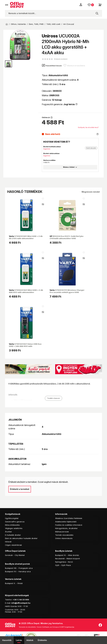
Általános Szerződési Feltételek (69, 518)
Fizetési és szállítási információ (69, 525)
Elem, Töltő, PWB (36, 24)
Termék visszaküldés (64, 535)
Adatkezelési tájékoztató (66, 522)
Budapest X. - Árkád (14, 583)
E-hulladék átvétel (13, 535)
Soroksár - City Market (15, 555)
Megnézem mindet (91, 192)
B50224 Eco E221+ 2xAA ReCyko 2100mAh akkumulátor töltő (67, 237)
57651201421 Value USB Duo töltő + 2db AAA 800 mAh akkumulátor (25, 346)
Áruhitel (8, 532)
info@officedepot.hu (21, 603)
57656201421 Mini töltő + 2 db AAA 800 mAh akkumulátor (26, 291)
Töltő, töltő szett (53, 24)
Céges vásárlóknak (13, 545)
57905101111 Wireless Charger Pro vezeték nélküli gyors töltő (67, 291)
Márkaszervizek (62, 532)
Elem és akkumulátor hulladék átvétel (21, 538)
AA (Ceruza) (69, 24)
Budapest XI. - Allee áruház (67, 555)
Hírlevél (8, 542)
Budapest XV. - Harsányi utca (18, 571)
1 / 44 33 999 (23, 600)
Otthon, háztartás (18, 24)
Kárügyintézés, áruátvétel (66, 528)
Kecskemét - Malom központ (68, 559)
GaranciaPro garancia (15, 522)
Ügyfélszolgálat (12, 518)
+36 (15, 600)
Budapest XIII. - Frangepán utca (19, 568)
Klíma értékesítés (12, 525)
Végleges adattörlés (14, 528)
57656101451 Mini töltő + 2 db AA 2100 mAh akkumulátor (26, 237)
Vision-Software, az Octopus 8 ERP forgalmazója (55, 627)
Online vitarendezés (64, 538)
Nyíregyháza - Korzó (64, 562)
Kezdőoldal (7, 24)
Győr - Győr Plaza (63, 565)
